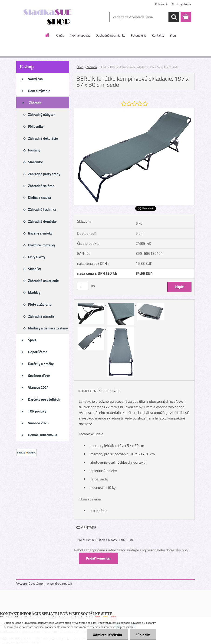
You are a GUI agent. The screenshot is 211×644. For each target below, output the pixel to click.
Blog (173, 35)
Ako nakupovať (80, 35)
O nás (60, 35)
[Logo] (48, 17)
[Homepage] (47, 35)
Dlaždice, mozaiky (42, 245)
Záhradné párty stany (44, 174)
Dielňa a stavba (40, 198)
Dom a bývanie (39, 91)
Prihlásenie (162, 4)
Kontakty (158, 35)
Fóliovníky (36, 126)
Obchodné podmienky (111, 35)
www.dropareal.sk (60, 583)
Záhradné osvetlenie (43, 281)
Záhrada (35, 103)
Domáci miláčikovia (43, 435)
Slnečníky (35, 162)
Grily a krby (37, 257)
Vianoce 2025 (38, 423)
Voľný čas (35, 79)
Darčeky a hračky (41, 364)
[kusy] (83, 286)
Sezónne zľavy (39, 376)
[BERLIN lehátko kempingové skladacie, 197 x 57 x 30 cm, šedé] (134, 110)
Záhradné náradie (41, 316)
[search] (174, 17)
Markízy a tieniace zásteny (48, 328)
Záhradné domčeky (42, 221)
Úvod (80, 67)
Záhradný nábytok (42, 115)
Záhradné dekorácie (43, 138)
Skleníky (35, 269)
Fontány (34, 150)
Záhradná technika (42, 210)
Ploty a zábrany (40, 304)
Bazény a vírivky (40, 233)
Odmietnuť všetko (107, 635)
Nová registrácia (181, 4)
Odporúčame (38, 352)
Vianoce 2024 (38, 387)
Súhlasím (143, 635)
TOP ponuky (37, 411)
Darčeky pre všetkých (44, 399)
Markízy (34, 293)
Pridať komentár (99, 558)
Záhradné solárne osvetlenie (41, 187)
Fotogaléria (138, 35)
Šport (32, 340)
